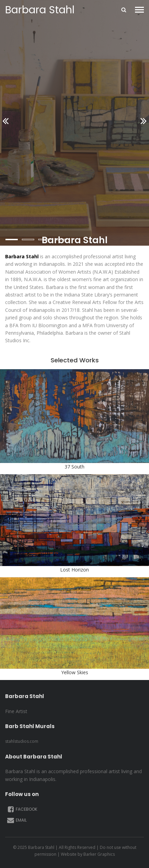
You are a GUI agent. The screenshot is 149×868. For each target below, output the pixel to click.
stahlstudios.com (22, 741)
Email (17, 820)
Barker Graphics (99, 854)
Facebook (22, 809)
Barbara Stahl (40, 10)
